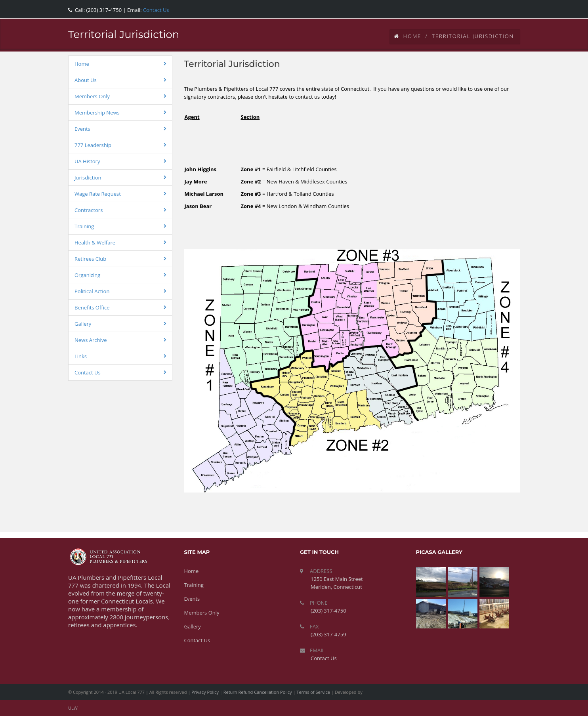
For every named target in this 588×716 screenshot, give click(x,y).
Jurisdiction (88, 178)
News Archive (91, 340)
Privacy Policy (205, 692)
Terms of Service (313, 692)
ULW (73, 708)
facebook (456, 8)
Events (82, 129)
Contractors (89, 210)
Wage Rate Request (98, 194)
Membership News (97, 113)
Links (81, 356)
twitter (474, 8)
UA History (87, 161)
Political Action (92, 291)
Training (84, 226)
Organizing (87, 275)
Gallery (83, 324)
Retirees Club (90, 259)
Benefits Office (92, 307)
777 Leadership (93, 145)
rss (510, 8)
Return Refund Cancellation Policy (258, 692)
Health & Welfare (95, 242)
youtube (492, 8)
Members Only (92, 96)
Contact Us (155, 10)
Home (408, 36)
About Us (86, 80)
